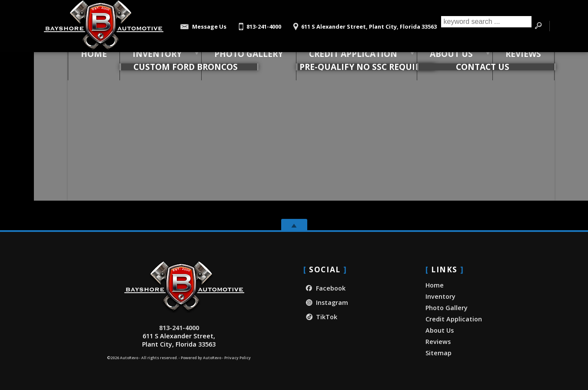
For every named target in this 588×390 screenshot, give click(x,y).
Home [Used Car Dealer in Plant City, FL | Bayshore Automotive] (77, 61)
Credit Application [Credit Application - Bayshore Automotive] (336, 61)
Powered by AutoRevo (201, 358)
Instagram (326, 302)
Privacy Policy (238, 358)
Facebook (324, 288)
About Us (440, 330)
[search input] (484, 26)
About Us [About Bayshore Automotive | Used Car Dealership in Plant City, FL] (434, 61)
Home (435, 285)
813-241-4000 (179, 328)
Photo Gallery (232, 61)
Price (191, 117)
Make (125, 117)
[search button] (538, 26)
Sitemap (439, 353)
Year (98, 117)
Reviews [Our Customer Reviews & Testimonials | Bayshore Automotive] (506, 61)
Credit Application (454, 319)
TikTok (320, 317)
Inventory (140, 61)
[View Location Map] (364, 24)
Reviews (438, 342)
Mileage (158, 117)
